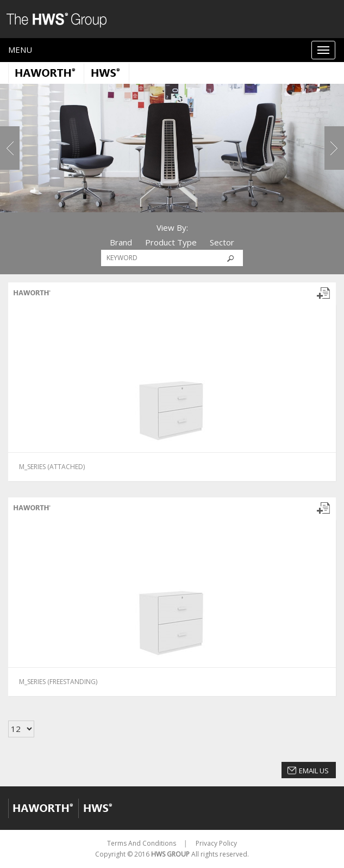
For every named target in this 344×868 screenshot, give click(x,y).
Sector (222, 242)
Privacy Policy (216, 843)
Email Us (314, 771)
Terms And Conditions (142, 843)
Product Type (171, 242)
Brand (121, 242)
